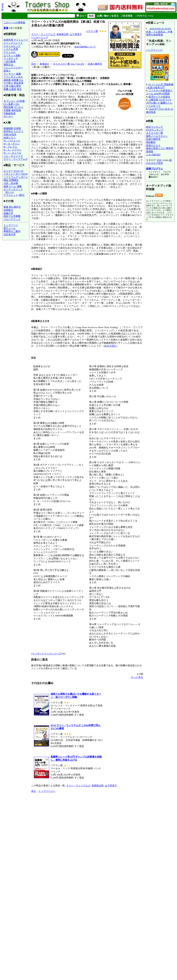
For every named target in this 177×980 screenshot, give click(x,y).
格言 (19, 89)
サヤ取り (8, 83)
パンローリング (40, 37)
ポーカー (8, 116)
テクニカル (10, 52)
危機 (6, 89)
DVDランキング (155, 130)
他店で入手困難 (12, 216)
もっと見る (137, 677)
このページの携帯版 (14, 22)
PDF (159, 160)
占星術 (13, 89)
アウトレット (11, 195)
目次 (34, 64)
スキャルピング (12, 46)
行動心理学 (15, 86)
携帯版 (3, 7)
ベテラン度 (92, 31)
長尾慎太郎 (63, 34)
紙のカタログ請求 (159, 162)
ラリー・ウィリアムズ (16, 159)
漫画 (6, 186)
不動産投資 (10, 113)
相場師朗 (8, 128)
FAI (21, 80)
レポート (23, 177)
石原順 (17, 128)
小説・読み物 (11, 183)
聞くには (10, 192)
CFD (17, 104)
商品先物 (8, 107)
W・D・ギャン (12, 144)
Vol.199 (80, 64)
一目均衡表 (10, 61)
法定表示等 (10, 234)
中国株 (7, 110)
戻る (34, 791)
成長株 (7, 80)
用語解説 (151, 142)
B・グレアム (10, 147)
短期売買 (8, 40)
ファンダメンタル (13, 77)
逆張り (7, 71)
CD (22, 171)
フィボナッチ (11, 58)
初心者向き (15, 207)
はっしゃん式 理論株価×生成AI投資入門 (160, 86)
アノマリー (10, 74)
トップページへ (47, 791)
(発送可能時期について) (85, 47)
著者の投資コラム (156, 148)
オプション (10, 101)
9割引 (22, 195)
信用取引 (8, 210)
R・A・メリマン (13, 150)
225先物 (20, 101)
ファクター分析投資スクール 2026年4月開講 (159, 92)
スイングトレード (13, 43)
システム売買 (11, 49)
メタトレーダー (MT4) (16, 174)
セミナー (8, 171)
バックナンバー (154, 50)
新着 (6, 28)
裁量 (19, 74)
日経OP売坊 (10, 134)
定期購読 (14, 180)
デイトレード (21, 40)
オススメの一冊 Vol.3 (64, 64)
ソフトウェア (11, 177)
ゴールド (19, 107)
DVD (16, 171)
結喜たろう (10, 138)
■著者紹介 (37, 269)
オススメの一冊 (154, 133)
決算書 (15, 80)
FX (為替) (9, 104)
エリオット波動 (12, 55)
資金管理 (19, 83)
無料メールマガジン (157, 136)
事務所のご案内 (12, 231)
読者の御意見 (95, 64)
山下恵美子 (76, 34)
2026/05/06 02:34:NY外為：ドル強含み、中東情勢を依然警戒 (159, 32)
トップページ (11, 225)
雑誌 (6, 180)
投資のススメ (153, 145)
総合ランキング (154, 127)
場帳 (19, 186)
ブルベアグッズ (12, 219)
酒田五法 (8, 65)
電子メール (10, 228)
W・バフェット (12, 141)
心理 (6, 86)
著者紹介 (44, 64)
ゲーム (13, 186)
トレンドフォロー (13, 68)
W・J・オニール (12, 153)
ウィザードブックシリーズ (47, 654)
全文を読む (110, 346)
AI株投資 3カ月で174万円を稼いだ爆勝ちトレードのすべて (159, 103)
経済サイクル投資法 (159, 97)
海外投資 (16, 110)
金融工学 (8, 213)
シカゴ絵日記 (153, 155)
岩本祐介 (8, 131)
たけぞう (19, 131)
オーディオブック (13, 189)
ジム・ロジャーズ (13, 156)
